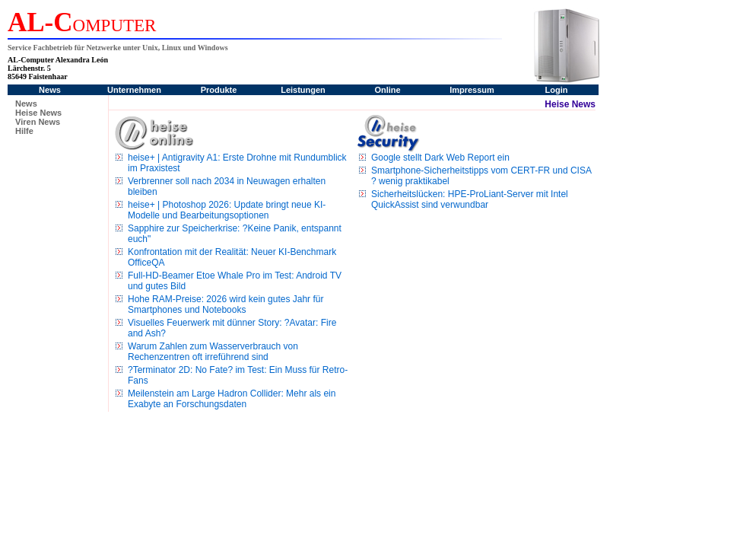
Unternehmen (134, 90)
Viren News (38, 122)
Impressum (472, 90)
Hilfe (24, 131)
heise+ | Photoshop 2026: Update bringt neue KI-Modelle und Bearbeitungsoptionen (227, 210)
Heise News (38, 113)
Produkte (219, 90)
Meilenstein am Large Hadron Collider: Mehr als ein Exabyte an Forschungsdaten (232, 399)
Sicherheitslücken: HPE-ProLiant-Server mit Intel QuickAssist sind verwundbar (470, 199)
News (50, 90)
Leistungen (303, 90)
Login (557, 90)
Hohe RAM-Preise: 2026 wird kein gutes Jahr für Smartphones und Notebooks (226, 304)
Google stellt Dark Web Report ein (440, 158)
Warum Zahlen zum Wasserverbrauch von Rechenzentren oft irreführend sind (213, 352)
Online (387, 90)
